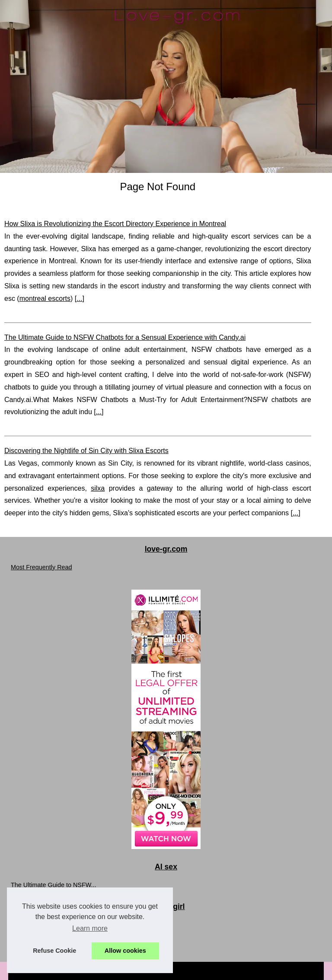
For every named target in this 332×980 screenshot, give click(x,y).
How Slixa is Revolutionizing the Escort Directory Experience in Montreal (115, 224)
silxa (98, 488)
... (79, 298)
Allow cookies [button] (125, 951)
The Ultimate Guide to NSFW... (54, 885)
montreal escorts (45, 298)
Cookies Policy (194, 971)
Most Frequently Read (41, 567)
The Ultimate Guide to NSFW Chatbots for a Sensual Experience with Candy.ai (125, 337)
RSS (220, 971)
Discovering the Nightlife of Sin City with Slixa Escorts (86, 451)
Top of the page (248, 971)
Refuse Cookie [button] (54, 951)
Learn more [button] (90, 928)
